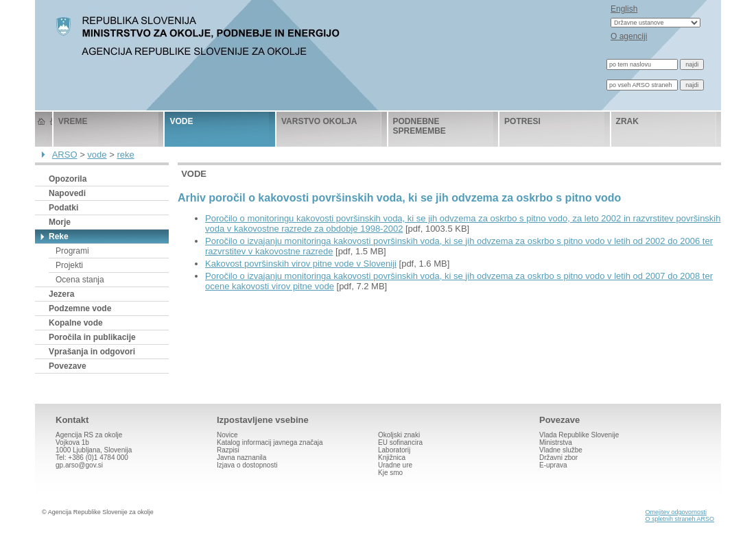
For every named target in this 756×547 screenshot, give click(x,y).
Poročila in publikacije (92, 337)
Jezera (61, 294)
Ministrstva (556, 442)
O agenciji (629, 36)
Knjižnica (392, 458)
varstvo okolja (319, 121)
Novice (227, 435)
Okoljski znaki (399, 435)
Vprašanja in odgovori (92, 352)
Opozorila (68, 179)
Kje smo (390, 473)
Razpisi (228, 450)
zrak (627, 121)
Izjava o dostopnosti (247, 465)
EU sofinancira (400, 442)
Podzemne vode (80, 308)
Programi (72, 251)
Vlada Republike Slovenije (579, 435)
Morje (60, 222)
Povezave (68, 366)
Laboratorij (394, 450)
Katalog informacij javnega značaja (270, 442)
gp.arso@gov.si (79, 465)
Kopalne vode (76, 323)
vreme (73, 121)
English (624, 9)
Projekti (69, 265)
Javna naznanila (241, 458)
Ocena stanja (80, 280)
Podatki (63, 208)
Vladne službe (561, 450)
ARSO (65, 155)
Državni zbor (558, 458)
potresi (522, 121)
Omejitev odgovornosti (676, 512)
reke (125, 155)
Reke (59, 236)
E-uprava (553, 465)
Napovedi (67, 193)
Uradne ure (395, 465)
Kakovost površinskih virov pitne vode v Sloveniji (301, 264)
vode (181, 121)
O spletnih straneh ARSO (680, 519)
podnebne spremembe (420, 126)
